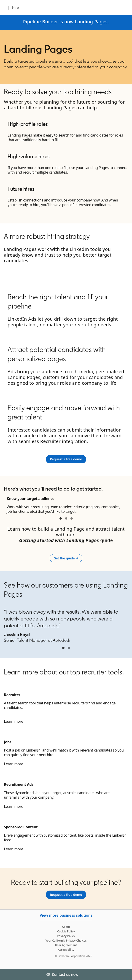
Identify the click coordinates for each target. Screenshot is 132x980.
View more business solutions (66, 915)
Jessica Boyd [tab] (63, 648)
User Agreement (66, 945)
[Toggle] (125, 975)
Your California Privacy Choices (66, 941)
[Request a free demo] (66, 459)
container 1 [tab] (61, 518)
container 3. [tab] (72, 518)
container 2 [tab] (66, 518)
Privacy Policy (66, 936)
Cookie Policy (66, 931)
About (66, 927)
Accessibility (66, 950)
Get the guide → (68, 558)
